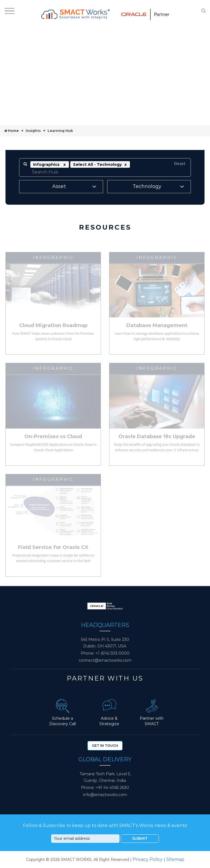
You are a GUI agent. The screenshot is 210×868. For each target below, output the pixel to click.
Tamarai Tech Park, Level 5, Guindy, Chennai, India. (105, 777)
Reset (180, 164)
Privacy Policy (148, 859)
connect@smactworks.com (105, 660)
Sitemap (175, 859)
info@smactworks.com (105, 795)
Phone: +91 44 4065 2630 (105, 788)
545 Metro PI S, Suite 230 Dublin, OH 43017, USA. (105, 643)
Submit (140, 838)
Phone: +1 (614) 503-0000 (105, 653)
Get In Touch (105, 746)
